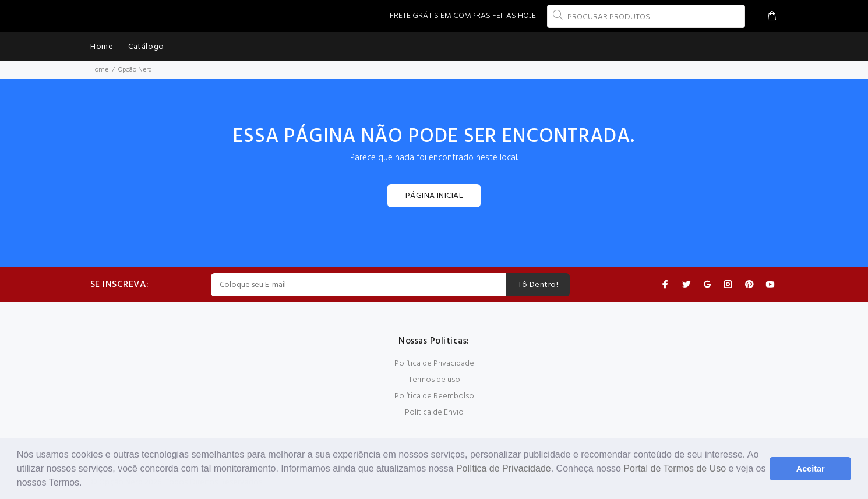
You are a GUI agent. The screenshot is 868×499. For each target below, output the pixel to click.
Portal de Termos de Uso (675, 468)
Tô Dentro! (538, 285)
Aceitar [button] (811, 469)
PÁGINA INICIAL (434, 196)
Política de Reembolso (434, 396)
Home (99, 70)
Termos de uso (434, 380)
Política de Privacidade (504, 468)
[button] (86, 484)
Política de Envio (434, 413)
